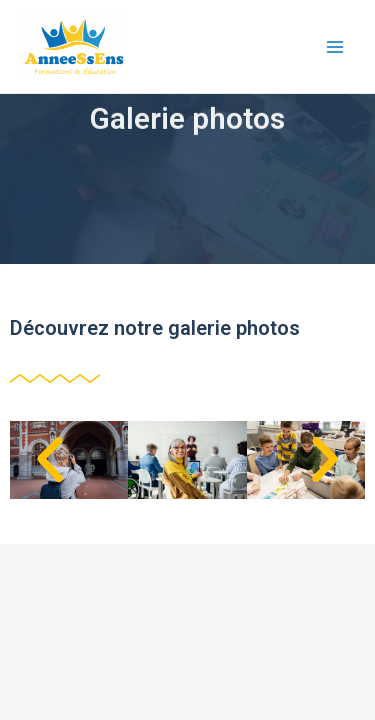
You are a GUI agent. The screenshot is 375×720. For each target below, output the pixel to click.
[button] (50, 460)
